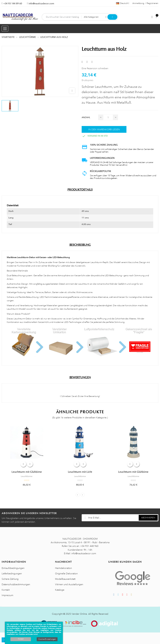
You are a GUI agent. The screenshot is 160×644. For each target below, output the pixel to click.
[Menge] (108, 117)
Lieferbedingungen (12, 574)
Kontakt (6, 590)
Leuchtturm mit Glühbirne (27, 472)
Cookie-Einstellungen (47, 639)
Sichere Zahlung (10, 579)
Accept (21, 639)
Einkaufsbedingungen (13, 568)
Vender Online (79, 614)
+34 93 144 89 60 (13, 3)
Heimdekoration (63, 568)
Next (83, 495)
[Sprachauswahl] (123, 3)
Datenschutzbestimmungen (16, 584)
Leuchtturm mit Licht (80, 472)
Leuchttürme (27, 476)
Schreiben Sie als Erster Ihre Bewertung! (80, 396)
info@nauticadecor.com (41, 3)
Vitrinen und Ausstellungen (69, 584)
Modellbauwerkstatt (65, 579)
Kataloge (60, 590)
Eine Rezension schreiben (95, 68)
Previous (78, 495)
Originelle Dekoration (66, 574)
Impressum (7, 595)
